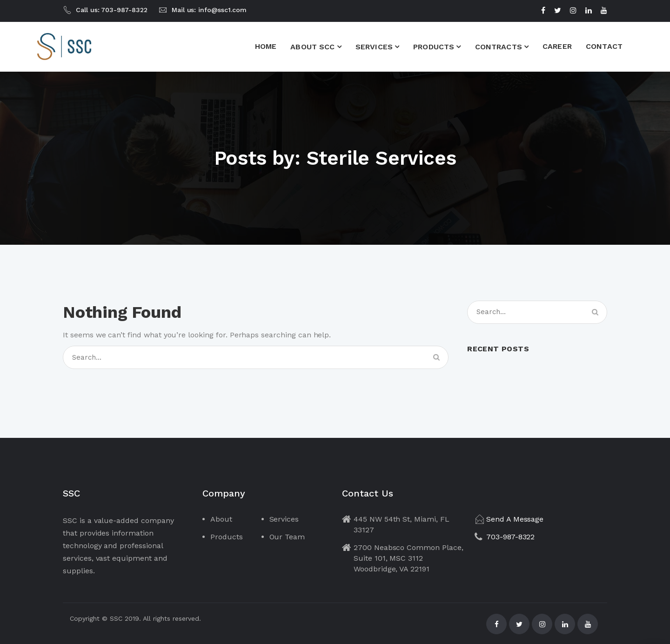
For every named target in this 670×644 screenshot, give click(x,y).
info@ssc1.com (222, 10)
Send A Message (515, 519)
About (221, 519)
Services (284, 519)
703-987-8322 (510, 537)
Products (227, 537)
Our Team (287, 537)
